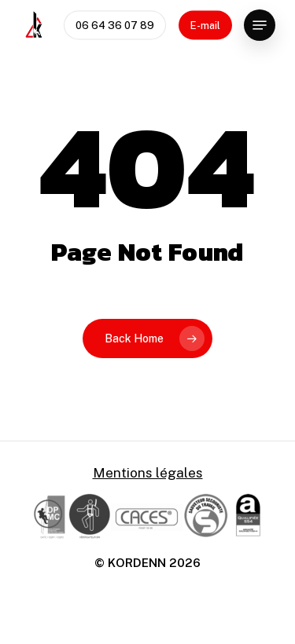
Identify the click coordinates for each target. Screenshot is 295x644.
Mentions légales (148, 473)
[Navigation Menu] (260, 25)
